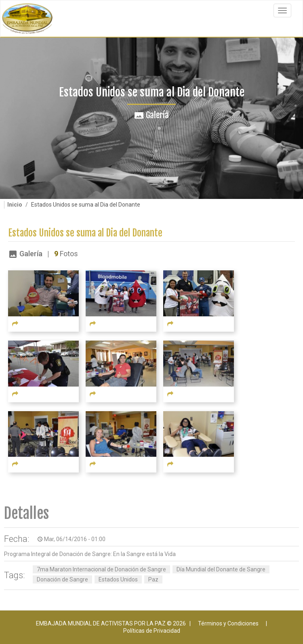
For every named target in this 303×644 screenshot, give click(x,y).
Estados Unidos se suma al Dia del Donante (85, 233)
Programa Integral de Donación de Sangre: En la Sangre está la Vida (90, 554)
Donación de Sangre (62, 579)
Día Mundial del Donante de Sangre (221, 569)
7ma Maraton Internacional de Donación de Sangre (101, 569)
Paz (153, 579)
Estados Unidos (118, 579)
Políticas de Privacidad (152, 631)
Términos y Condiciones (228, 623)
